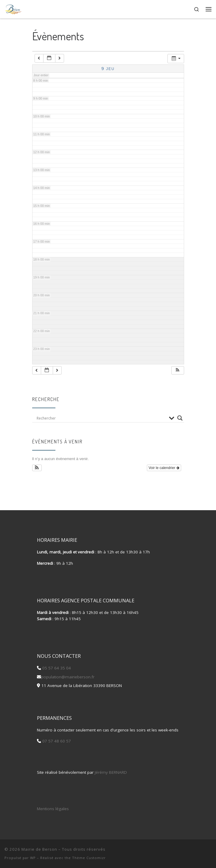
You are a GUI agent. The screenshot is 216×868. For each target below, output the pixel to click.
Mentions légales (53, 809)
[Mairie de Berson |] (13, 8)
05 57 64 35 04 (56, 668)
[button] (178, 370)
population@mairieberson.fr (68, 677)
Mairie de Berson (39, 849)
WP (33, 858)
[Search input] (101, 418)
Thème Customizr (89, 858)
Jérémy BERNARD (111, 772)
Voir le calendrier (164, 468)
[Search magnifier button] (180, 418)
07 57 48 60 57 (56, 741)
